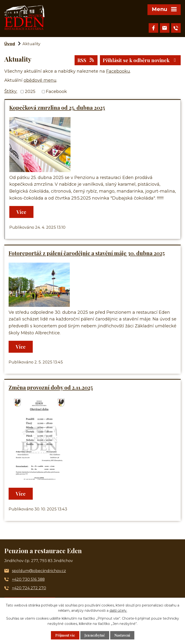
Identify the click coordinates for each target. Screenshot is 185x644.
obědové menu (40, 80)
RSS (86, 60)
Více (21, 212)
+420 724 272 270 (29, 588)
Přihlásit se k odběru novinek (140, 60)
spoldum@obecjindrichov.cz (39, 571)
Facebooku (118, 71)
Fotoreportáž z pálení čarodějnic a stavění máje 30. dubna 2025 (87, 253)
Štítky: (11, 91)
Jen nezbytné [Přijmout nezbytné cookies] (95, 635)
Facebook (56, 92)
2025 (30, 92)
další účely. (118, 611)
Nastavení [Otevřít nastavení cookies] (122, 635)
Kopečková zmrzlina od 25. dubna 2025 (57, 108)
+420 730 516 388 (28, 579)
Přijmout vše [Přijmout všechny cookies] (65, 635)
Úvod (10, 44)
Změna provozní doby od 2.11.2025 (51, 387)
